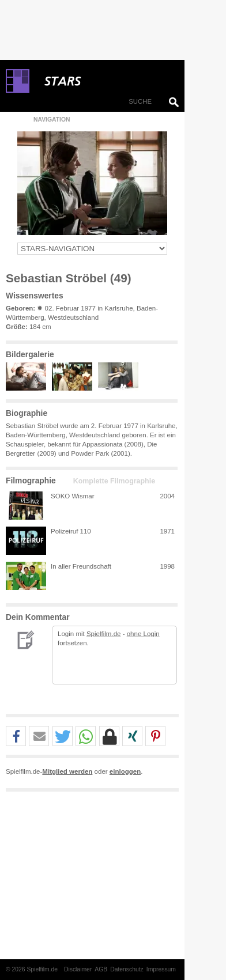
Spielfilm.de (104, 634)
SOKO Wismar (73, 496)
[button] (16, 737)
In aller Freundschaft (81, 566)
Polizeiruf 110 (71, 531)
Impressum (161, 969)
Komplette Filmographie (114, 481)
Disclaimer (78, 969)
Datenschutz (127, 969)
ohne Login (143, 634)
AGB (101, 969)
